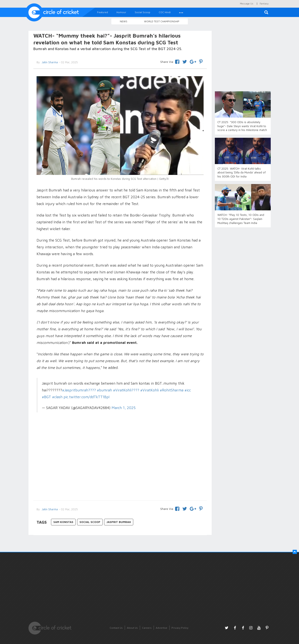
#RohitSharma (172, 390)
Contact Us (116, 628)
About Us (132, 628)
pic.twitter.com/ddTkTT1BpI (86, 397)
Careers (147, 628)
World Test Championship (162, 21)
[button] (181, 12)
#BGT (46, 397)
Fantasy (264, 4)
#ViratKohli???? (126, 390)
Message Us (247, 4)
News (124, 21)
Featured (103, 12)
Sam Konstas (63, 522)
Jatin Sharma (49, 62)
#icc (188, 390)
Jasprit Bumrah (119, 522)
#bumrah (104, 390)
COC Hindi (165, 12)
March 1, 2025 (124, 408)
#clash (57, 397)
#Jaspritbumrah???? (79, 390)
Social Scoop (142, 12)
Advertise (162, 628)
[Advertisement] (120, 462)
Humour (121, 12)
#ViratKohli (149, 390)
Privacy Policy (180, 628)
